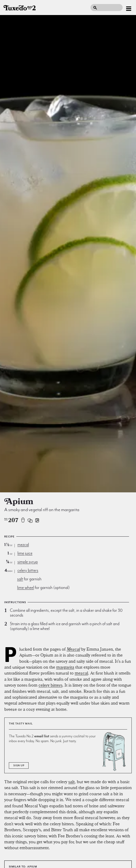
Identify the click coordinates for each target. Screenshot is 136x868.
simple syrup (28, 562)
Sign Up (19, 766)
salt (20, 579)
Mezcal (73, 649)
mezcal (23, 545)
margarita (65, 667)
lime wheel (26, 588)
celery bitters (28, 570)
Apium (32, 867)
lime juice (25, 553)
